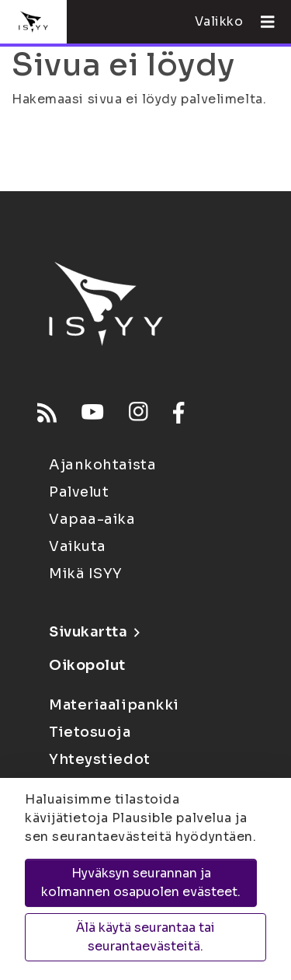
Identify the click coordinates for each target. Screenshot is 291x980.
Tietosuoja (90, 732)
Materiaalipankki (114, 705)
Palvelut (79, 492)
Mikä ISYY (86, 574)
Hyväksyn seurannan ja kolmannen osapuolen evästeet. (141, 882)
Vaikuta (78, 546)
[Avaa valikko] (262, 22)
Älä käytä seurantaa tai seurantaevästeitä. (145, 937)
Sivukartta (94, 632)
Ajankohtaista (102, 465)
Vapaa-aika (92, 519)
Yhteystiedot (100, 759)
